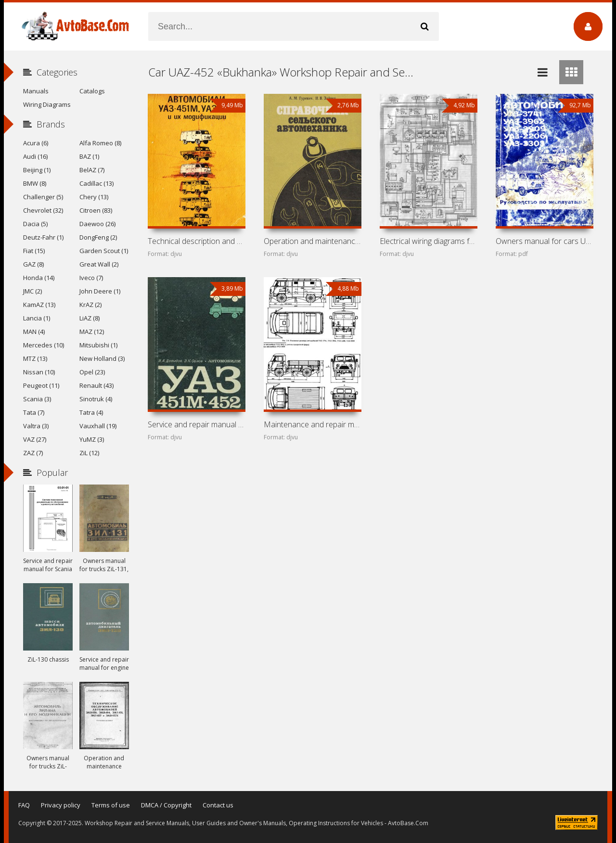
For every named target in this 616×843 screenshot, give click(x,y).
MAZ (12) (92, 332)
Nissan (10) (39, 372)
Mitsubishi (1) (98, 345)
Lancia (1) (37, 318)
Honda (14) (39, 278)
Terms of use (111, 805)
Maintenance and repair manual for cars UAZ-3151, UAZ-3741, (312, 424)
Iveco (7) (91, 278)
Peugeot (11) (41, 385)
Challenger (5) (43, 197)
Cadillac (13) (96, 183)
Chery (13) (94, 197)
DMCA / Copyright (166, 805)
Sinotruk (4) (96, 399)
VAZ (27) (35, 439)
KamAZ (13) (39, 305)
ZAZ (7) (33, 453)
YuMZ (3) (92, 439)
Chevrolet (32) (43, 210)
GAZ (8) (33, 264)
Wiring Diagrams (47, 104)
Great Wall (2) (99, 264)
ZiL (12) (89, 453)
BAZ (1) (89, 156)
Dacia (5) (35, 224)
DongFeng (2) (98, 237)
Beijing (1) (37, 170)
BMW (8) (35, 183)
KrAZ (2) (90, 305)
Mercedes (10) (44, 345)
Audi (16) (35, 156)
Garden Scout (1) (104, 251)
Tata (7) (34, 412)
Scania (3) (37, 399)
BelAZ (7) (92, 170)
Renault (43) (96, 385)
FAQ (24, 805)
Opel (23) (92, 372)
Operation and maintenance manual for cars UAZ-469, (312, 241)
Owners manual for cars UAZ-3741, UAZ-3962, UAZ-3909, (544, 241)
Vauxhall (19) (98, 426)
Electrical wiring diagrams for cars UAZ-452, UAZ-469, (428, 241)
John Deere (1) (100, 291)
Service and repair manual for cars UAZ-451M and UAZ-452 (196, 424)
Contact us (218, 805)
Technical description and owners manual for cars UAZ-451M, (196, 241)
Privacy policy (61, 805)
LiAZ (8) (90, 318)
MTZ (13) (35, 358)
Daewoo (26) (97, 224)
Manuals (36, 91)
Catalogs (92, 91)
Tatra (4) (91, 412)
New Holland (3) (102, 358)
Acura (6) (36, 143)
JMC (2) (32, 291)
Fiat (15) (34, 251)
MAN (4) (34, 332)
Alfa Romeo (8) (100, 143)
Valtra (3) (36, 426)
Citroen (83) (96, 210)
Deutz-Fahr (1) (43, 237)
